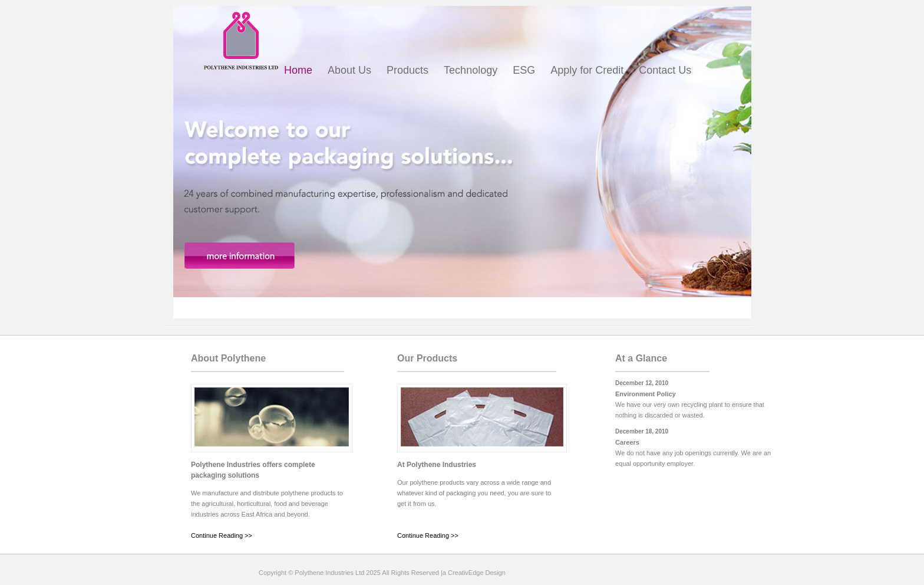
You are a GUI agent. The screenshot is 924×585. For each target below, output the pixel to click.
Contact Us (665, 70)
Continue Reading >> (222, 535)
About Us (349, 70)
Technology (471, 70)
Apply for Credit (587, 70)
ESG (524, 70)
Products (407, 70)
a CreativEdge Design (474, 573)
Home (298, 70)
